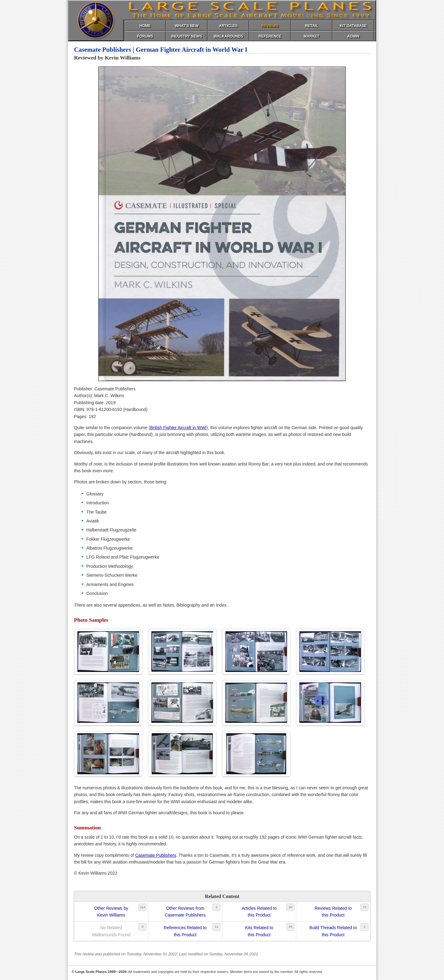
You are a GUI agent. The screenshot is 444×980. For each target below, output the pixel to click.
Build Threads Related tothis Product (333, 931)
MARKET (312, 36)
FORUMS (145, 36)
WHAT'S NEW (187, 26)
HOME (145, 26)
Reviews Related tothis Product (333, 912)
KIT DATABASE (353, 26)
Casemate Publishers (156, 855)
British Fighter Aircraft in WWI (178, 428)
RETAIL (311, 26)
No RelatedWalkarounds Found (111, 931)
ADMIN (353, 36)
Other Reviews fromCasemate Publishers (185, 912)
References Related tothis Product (185, 931)
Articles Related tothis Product (259, 912)
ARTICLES (228, 26)
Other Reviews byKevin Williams (111, 912)
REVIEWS (270, 26)
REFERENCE (270, 36)
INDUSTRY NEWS (187, 36)
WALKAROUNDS (228, 36)
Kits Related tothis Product (259, 931)
